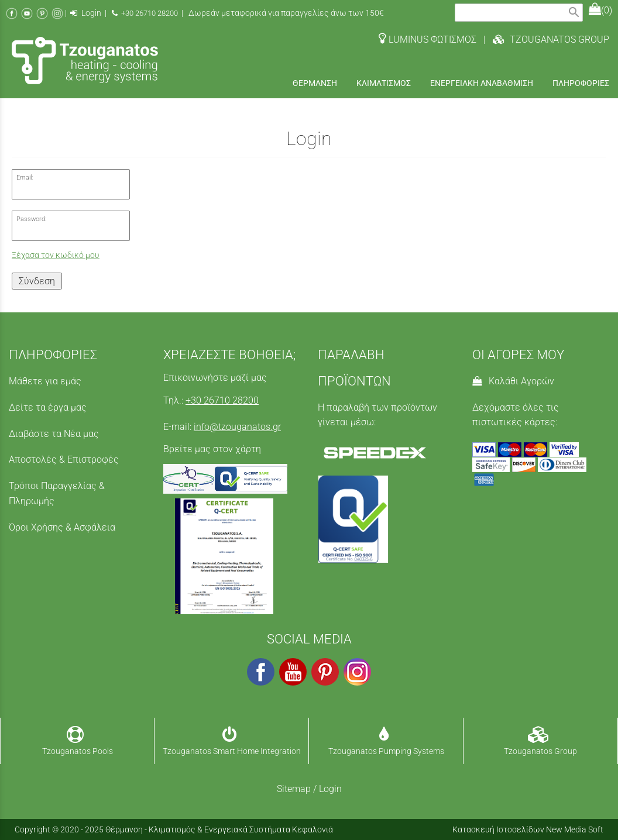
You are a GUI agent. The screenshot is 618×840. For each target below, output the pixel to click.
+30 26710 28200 (145, 13)
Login (86, 13)
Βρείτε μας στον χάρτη (212, 449)
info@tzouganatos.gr (237, 427)
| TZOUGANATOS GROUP (543, 39)
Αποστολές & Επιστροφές (64, 459)
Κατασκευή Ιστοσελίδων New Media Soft (528, 829)
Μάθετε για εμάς (45, 381)
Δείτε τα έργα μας (48, 407)
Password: (31, 219)
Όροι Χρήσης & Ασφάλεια (62, 527)
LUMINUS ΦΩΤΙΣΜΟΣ (428, 39)
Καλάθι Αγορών (513, 381)
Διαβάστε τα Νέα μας (54, 434)
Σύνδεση (37, 281)
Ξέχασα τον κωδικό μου (56, 255)
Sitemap (294, 789)
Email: (25, 178)
